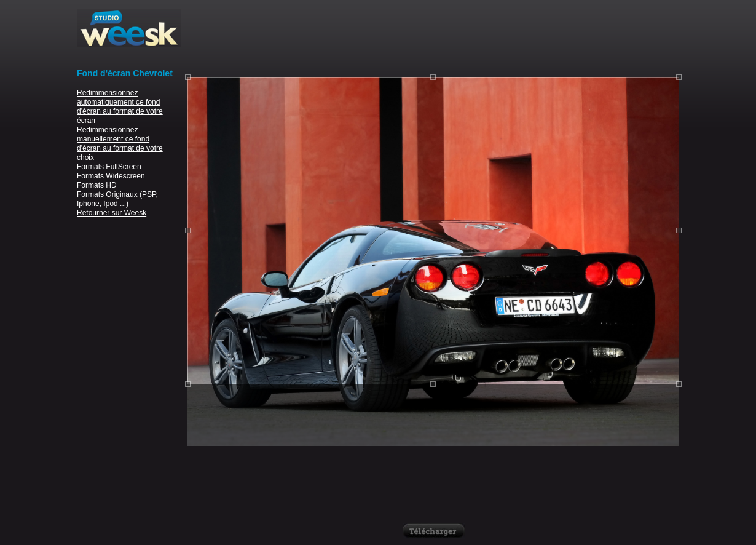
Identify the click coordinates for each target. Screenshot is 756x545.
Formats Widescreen (111, 176)
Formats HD (97, 185)
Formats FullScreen (109, 167)
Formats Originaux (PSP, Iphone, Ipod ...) (117, 199)
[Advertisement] (433, 37)
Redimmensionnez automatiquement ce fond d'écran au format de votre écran (120, 107)
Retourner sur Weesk (112, 213)
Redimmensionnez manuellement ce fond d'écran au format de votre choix (120, 144)
